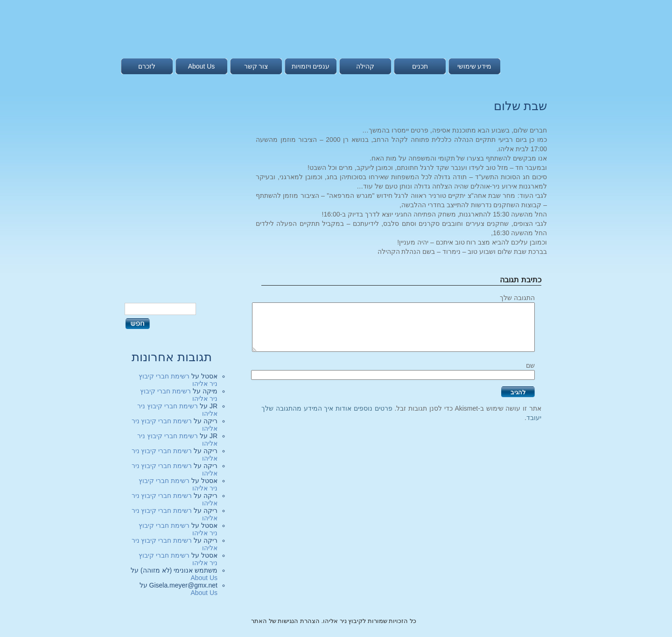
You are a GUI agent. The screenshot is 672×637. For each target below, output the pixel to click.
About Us (202, 66)
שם (530, 365)
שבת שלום (520, 106)
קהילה (365, 66)
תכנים (420, 66)
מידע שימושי (475, 66)
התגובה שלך (517, 298)
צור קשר (256, 66)
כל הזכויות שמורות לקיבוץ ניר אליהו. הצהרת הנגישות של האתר (334, 621)
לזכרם (147, 66)
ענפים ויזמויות (311, 66)
